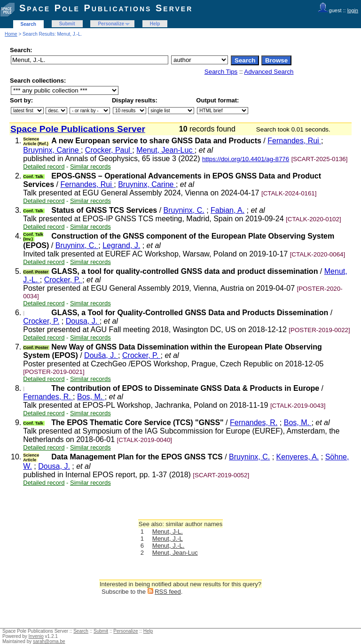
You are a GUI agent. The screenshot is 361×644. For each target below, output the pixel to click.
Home (11, 34)
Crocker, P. (63, 280)
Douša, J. (101, 355)
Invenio (36, 636)
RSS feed (168, 592)
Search (28, 24)
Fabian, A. (228, 210)
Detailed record (44, 167)
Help (155, 24)
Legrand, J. (121, 245)
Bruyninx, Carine (52, 150)
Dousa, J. (83, 321)
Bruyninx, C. (184, 210)
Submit (67, 24)
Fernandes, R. (48, 397)
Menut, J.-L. (169, 546)
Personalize (111, 24)
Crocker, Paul (109, 150)
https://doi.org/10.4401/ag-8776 (246, 159)
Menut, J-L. (168, 531)
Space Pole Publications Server (106, 8)
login (353, 10)
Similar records (90, 167)
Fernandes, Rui (294, 141)
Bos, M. (91, 397)
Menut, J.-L (168, 539)
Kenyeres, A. (298, 457)
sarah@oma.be (49, 641)
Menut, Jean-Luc (165, 150)
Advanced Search (269, 72)
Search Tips (221, 72)
